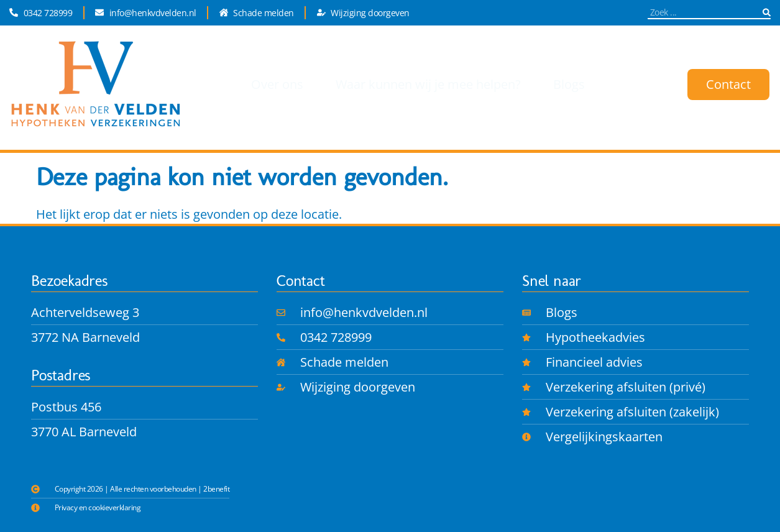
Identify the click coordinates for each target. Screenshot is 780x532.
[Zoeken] (767, 12)
